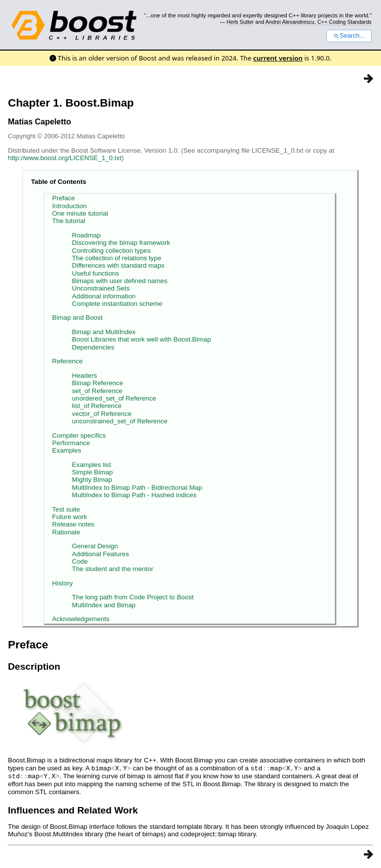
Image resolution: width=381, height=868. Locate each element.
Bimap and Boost (77, 318)
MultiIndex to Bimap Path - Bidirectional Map (137, 488)
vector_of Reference (102, 414)
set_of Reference (97, 391)
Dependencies (93, 347)
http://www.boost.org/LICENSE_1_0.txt (65, 158)
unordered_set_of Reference (114, 398)
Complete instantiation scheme (117, 304)
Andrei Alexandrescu (290, 22)
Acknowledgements (81, 619)
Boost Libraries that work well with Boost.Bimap (141, 339)
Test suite (66, 509)
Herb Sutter (240, 22)
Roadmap (86, 235)
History (62, 583)
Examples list (92, 465)
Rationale (66, 532)
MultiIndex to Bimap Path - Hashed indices (134, 495)
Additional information (104, 296)
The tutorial (69, 221)
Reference (67, 361)
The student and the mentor (113, 569)
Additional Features (100, 554)
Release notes (73, 524)
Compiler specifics (79, 435)
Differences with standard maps (118, 265)
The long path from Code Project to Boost (133, 597)
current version (278, 58)
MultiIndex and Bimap (104, 605)
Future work (69, 517)
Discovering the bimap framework (121, 243)
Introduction (69, 206)
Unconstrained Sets (101, 288)
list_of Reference (97, 406)
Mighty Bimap (92, 480)
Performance (71, 443)
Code (80, 561)
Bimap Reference (97, 383)
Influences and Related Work (73, 809)
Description (34, 666)
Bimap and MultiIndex (104, 332)
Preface (63, 198)
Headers (84, 376)
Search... (349, 36)
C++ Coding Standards (345, 22)
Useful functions (95, 273)
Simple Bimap (92, 472)
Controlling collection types (111, 251)
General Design (95, 546)
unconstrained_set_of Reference (120, 421)
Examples (67, 450)
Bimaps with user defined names (120, 281)
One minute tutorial (80, 213)
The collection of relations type (117, 258)
